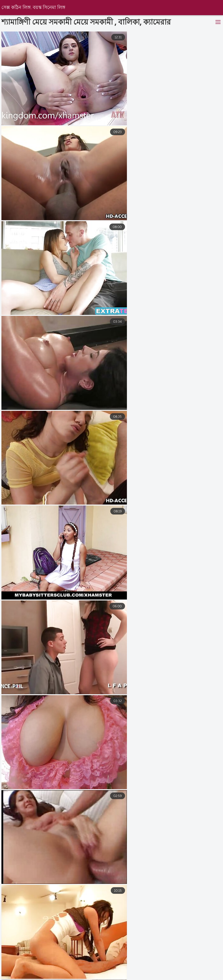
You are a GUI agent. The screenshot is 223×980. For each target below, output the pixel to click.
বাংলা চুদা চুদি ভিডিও (146, 978)
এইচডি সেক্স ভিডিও (89, 974)
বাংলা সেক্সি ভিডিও (190, 978)
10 (162, 922)
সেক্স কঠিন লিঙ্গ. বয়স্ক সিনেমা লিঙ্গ (34, 8)
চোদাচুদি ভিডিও (66, 978)
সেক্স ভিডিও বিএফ (161, 974)
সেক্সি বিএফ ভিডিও (15, 974)
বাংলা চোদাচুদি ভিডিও (24, 978)
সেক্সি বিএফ (125, 974)
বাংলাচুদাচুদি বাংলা (202, 974)
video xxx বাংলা (104, 978)
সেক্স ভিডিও (52, 974)
